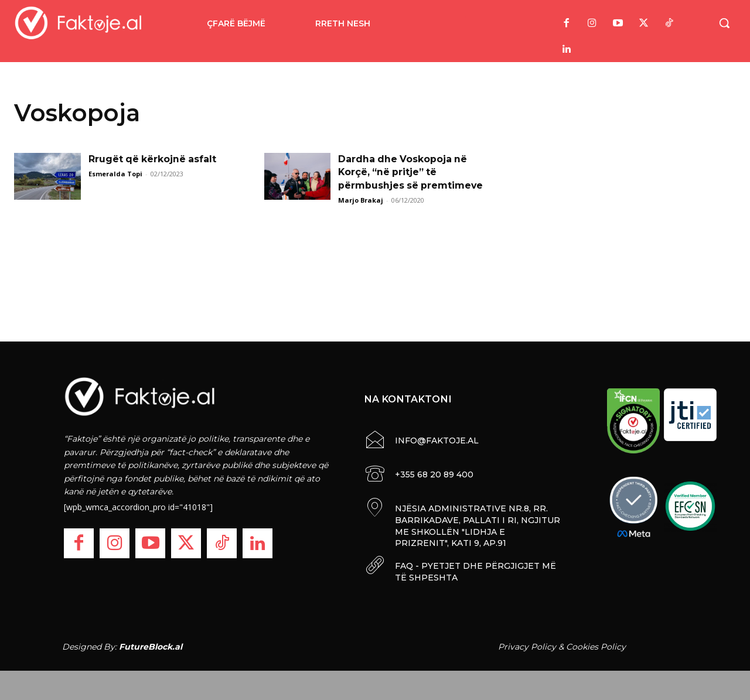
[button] (724, 23)
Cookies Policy (596, 646)
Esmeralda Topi (115, 174)
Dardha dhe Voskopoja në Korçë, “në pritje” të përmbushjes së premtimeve (411, 172)
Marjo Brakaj (361, 200)
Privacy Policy (527, 646)
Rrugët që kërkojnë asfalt (153, 159)
